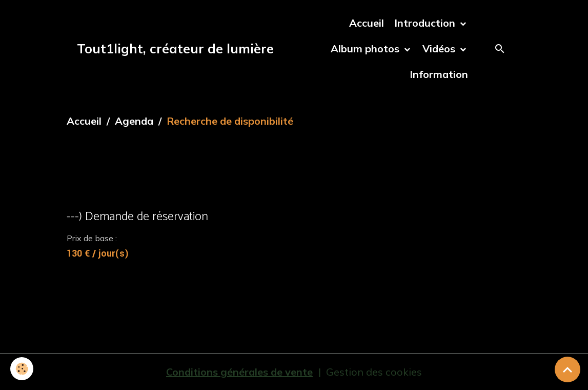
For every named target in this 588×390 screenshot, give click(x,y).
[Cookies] (22, 369)
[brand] (175, 49)
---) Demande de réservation (137, 217)
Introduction (426, 23)
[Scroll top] (567, 369)
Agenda (134, 121)
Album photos (366, 48)
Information (439, 74)
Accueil (367, 23)
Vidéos (440, 48)
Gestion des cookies (374, 372)
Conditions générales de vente (239, 372)
